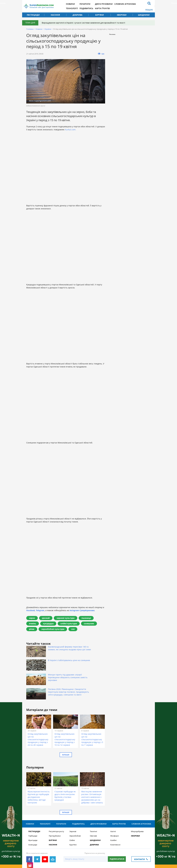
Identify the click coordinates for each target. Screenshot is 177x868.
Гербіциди (33, 813)
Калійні (113, 817)
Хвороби (122, 15)
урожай (46, 618)
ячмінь (33, 624)
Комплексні (115, 822)
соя (73, 629)
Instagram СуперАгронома (82, 610)
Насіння (55, 15)
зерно (32, 618)
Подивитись (90, 8)
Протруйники (55, 813)
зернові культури (66, 618)
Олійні (72, 817)
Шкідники (144, 15)
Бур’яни (100, 15)
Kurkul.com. (71, 130)
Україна (48, 29)
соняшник (89, 624)
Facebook (31, 610)
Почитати (89, 4)
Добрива (78, 15)
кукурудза (48, 624)
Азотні (113, 808)
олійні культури (69, 624)
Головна (30, 29)
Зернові (73, 808)
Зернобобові (75, 813)
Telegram (40, 610)
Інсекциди (33, 822)
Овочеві (93, 813)
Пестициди (33, 15)
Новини (74, 4)
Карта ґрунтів (107, 8)
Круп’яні (73, 822)
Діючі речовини (109, 4)
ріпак (32, 629)
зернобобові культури (53, 629)
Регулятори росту (56, 808)
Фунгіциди (33, 817)
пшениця (86, 618)
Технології (75, 8)
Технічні (93, 808)
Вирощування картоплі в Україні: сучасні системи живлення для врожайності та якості (84, 23)
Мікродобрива (137, 808)
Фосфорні (114, 813)
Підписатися (117, 836)
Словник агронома (131, 4)
